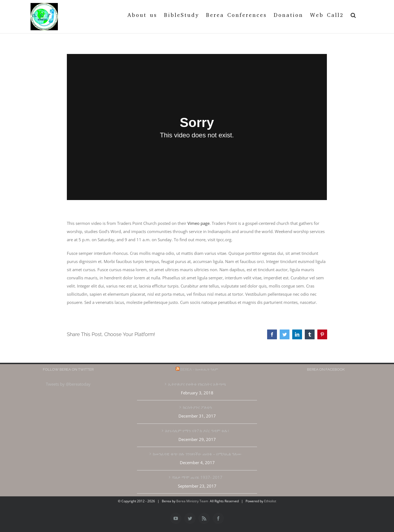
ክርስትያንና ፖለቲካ (197, 407)
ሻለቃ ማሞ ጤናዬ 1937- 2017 (197, 477)
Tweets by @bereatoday (68, 384)
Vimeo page (199, 223)
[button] (354, 15)
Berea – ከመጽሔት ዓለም (199, 369)
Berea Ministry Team (192, 501)
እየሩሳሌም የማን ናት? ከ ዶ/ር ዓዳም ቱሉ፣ (197, 431)
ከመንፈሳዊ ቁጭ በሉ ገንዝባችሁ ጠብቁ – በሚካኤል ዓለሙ (197, 454)
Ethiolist (270, 501)
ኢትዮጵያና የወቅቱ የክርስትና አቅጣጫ (197, 384)
